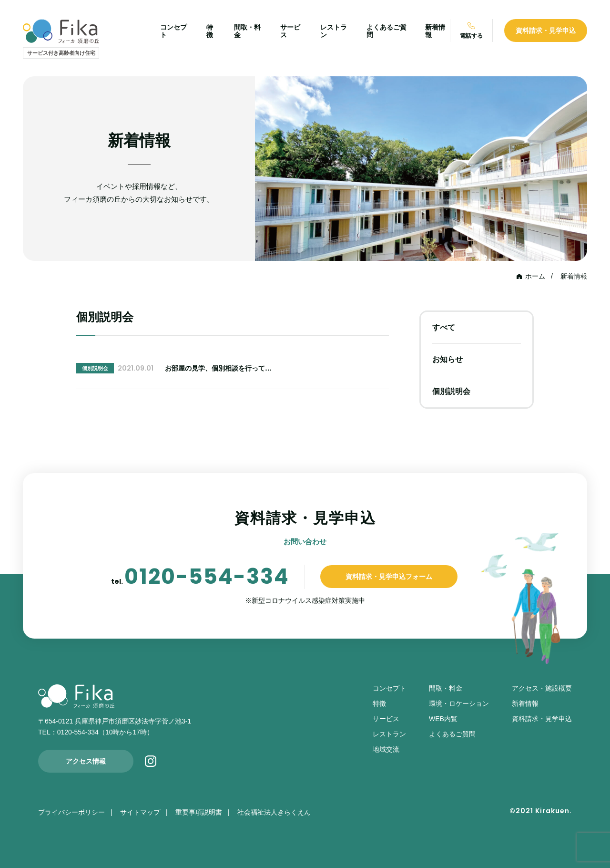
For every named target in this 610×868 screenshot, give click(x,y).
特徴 (210, 31)
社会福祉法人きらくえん (274, 812)
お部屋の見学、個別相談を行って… (218, 368)
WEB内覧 (443, 719)
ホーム (535, 276)
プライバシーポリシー (71, 812)
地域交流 (386, 749)
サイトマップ (140, 812)
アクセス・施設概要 (542, 688)
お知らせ (447, 359)
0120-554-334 (207, 576)
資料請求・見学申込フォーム (389, 577)
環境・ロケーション (459, 703)
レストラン (389, 734)
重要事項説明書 (199, 812)
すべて (444, 327)
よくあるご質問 (452, 734)
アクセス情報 (86, 761)
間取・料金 (446, 688)
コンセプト (389, 688)
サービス (386, 719)
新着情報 (574, 276)
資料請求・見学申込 (546, 31)
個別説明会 (451, 391)
